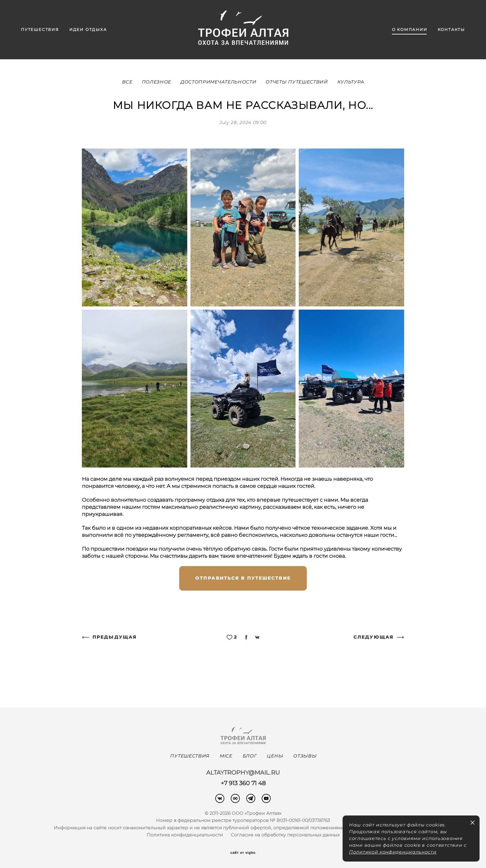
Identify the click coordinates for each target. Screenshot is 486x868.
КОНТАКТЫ (451, 29)
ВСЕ (128, 82)
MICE (226, 756)
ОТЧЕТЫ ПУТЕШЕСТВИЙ (297, 82)
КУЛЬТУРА (351, 82)
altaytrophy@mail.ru (243, 773)
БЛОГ (250, 756)
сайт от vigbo (243, 853)
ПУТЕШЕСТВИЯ (40, 29)
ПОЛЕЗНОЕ (157, 82)
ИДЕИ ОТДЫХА (88, 29)
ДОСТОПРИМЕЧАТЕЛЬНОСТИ (219, 82)
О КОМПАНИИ (410, 29)
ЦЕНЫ (275, 756)
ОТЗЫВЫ (305, 756)
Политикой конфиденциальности (393, 852)
